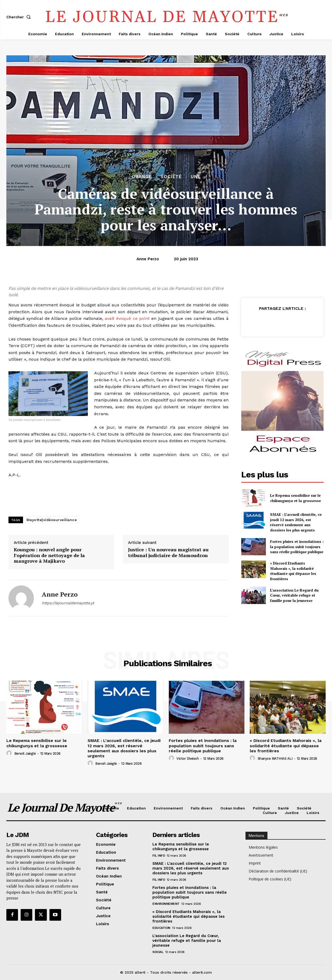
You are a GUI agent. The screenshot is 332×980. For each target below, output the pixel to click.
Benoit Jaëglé (25, 753)
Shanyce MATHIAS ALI (275, 759)
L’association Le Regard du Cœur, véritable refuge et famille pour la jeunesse (294, 595)
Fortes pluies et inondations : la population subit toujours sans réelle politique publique (297, 547)
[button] (20, 17)
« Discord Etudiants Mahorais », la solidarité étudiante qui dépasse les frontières (293, 571)
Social (158, 952)
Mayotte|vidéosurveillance (52, 520)
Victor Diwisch (188, 759)
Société (171, 177)
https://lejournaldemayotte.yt (68, 603)
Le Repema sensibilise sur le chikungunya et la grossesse (295, 498)
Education (161, 928)
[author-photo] (10, 753)
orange (142, 177)
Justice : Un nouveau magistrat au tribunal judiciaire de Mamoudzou (168, 552)
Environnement (166, 904)
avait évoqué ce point (127, 318)
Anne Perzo (148, 259)
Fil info (159, 856)
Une (196, 177)
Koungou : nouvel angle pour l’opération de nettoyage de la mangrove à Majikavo (49, 555)
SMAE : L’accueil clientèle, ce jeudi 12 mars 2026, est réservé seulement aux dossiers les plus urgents (296, 522)
